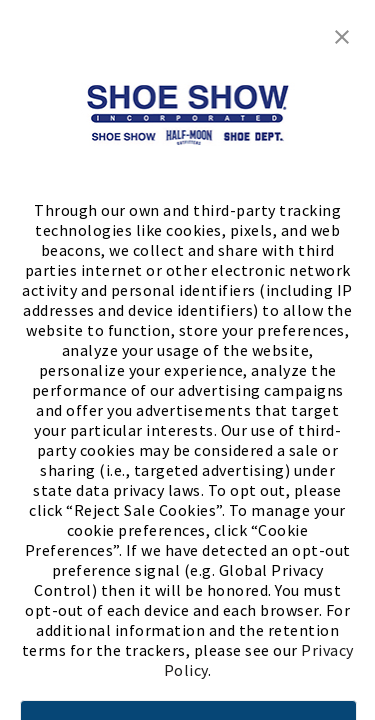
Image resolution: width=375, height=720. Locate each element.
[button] (342, 35)
